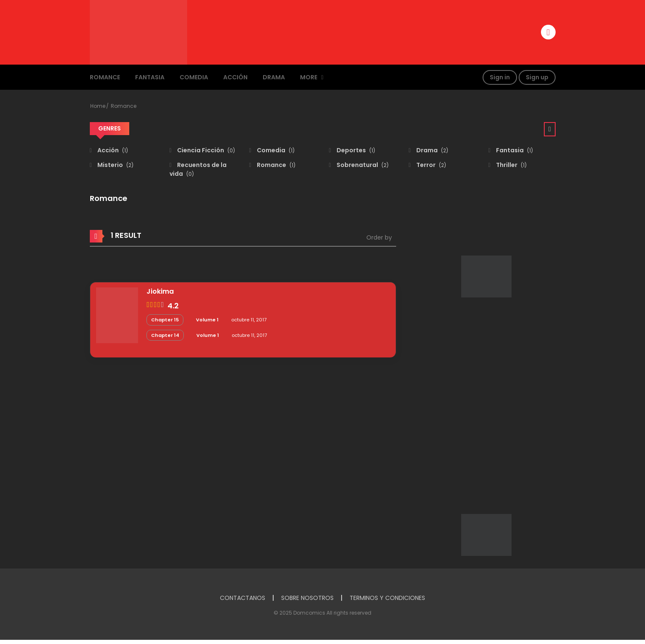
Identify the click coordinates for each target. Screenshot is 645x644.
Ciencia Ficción (205, 150)
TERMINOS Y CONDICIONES (387, 598)
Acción (235, 77)
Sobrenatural (362, 165)
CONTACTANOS (243, 598)
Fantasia (150, 77)
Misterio (115, 165)
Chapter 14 (165, 335)
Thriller (511, 165)
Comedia (194, 77)
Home (98, 106)
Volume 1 (207, 320)
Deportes (355, 150)
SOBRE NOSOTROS (307, 598)
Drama (274, 77)
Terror (431, 165)
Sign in (500, 77)
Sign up (537, 77)
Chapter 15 (165, 320)
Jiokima (160, 291)
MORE (309, 77)
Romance (105, 77)
